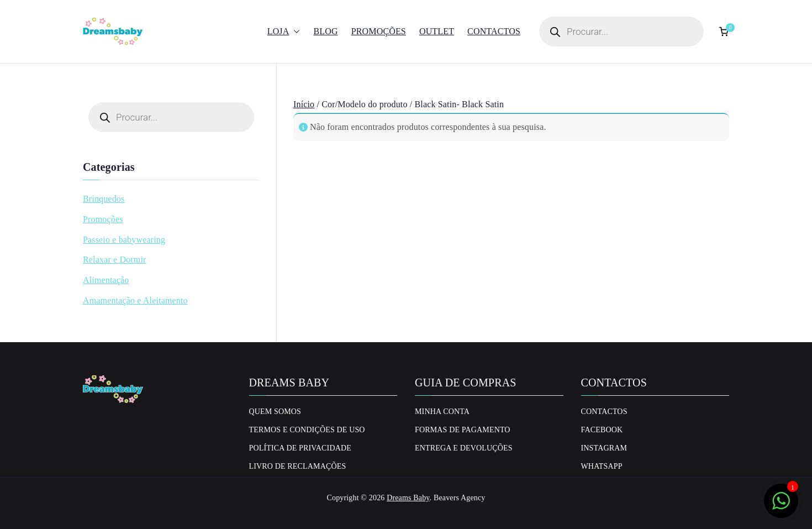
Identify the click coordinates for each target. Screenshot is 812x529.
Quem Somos (275, 412)
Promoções (379, 31)
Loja (284, 32)
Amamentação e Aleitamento (135, 300)
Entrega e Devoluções (464, 448)
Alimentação (106, 280)
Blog (325, 31)
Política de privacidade (300, 448)
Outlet (437, 31)
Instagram (604, 448)
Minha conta (442, 412)
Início (304, 104)
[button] (294, 32)
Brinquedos (104, 199)
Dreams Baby (408, 498)
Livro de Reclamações (298, 466)
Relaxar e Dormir (115, 260)
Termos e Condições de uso (307, 430)
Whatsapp (602, 466)
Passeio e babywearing (124, 240)
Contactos (494, 31)
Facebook (602, 430)
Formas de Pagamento (463, 430)
